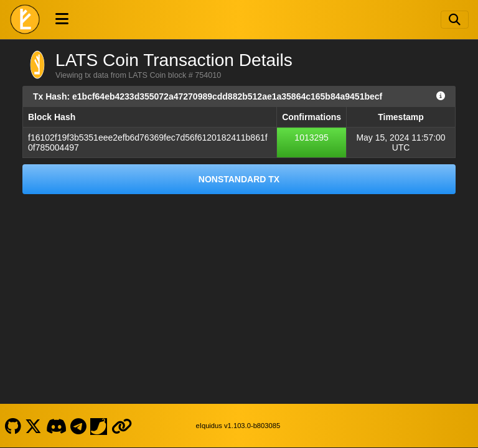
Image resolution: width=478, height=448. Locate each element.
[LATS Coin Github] (13, 426)
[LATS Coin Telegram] (79, 426)
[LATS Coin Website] (121, 426)
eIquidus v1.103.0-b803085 (238, 426)
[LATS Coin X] (34, 426)
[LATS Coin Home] (25, 19)
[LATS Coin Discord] (56, 426)
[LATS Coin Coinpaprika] (99, 426)
